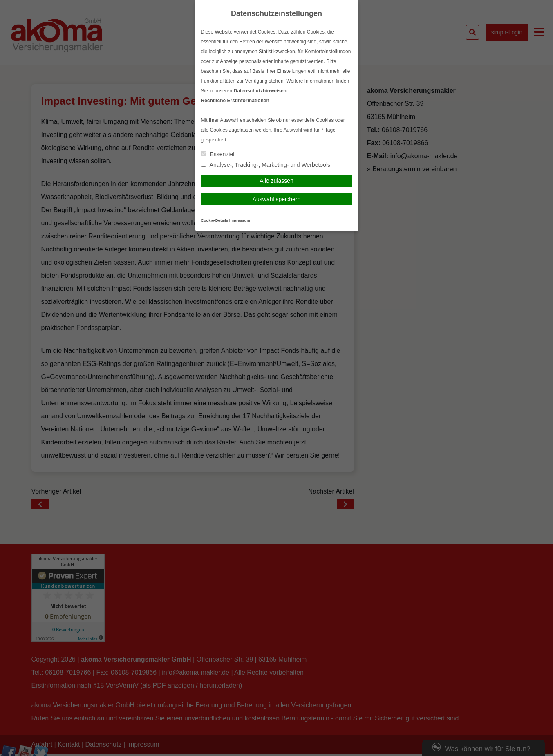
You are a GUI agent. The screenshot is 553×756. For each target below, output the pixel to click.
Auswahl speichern (277, 199)
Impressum (240, 220)
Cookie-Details (215, 220)
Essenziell (218, 154)
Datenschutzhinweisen (260, 91)
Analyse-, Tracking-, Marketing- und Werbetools (266, 165)
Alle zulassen (276, 181)
